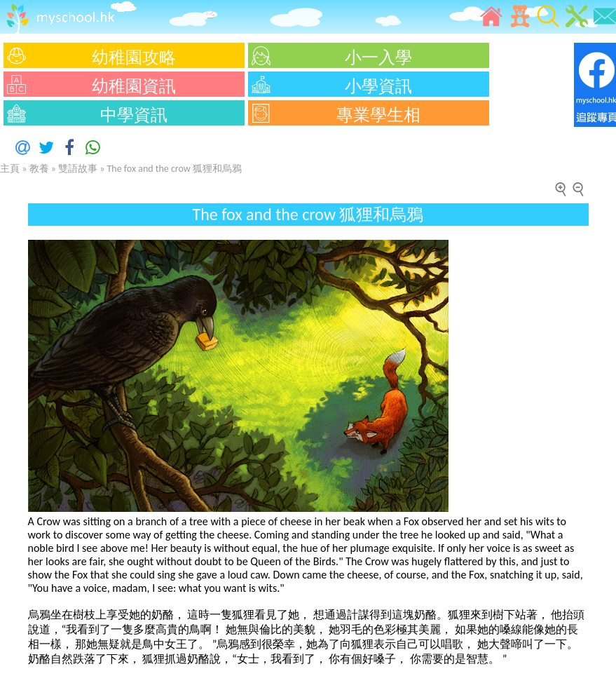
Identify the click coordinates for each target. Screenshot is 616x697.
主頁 (10, 169)
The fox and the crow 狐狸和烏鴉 (174, 169)
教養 (39, 169)
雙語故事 (79, 169)
